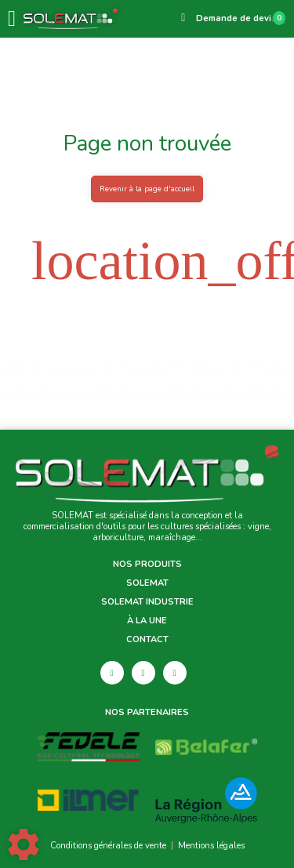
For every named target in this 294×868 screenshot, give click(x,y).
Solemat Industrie (147, 602)
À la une (147, 621)
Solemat (147, 583)
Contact (147, 640)
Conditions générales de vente (108, 846)
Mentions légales (211, 846)
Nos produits (147, 565)
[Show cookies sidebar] (24, 844)
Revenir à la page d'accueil (147, 189)
